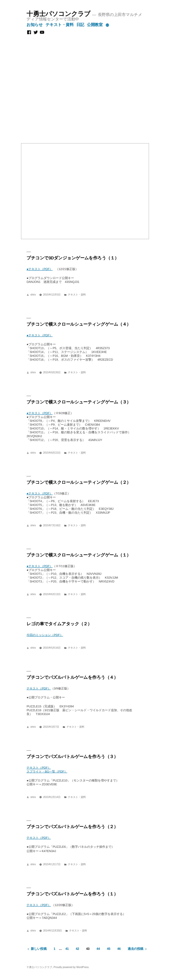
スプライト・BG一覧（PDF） (47, 771)
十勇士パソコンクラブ (58, 14)
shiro (33, 295)
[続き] (107, 25)
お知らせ (35, 25)
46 (119, 949)
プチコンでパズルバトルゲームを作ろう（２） (72, 827)
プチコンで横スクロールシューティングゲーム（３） (79, 402)
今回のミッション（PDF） (45, 635)
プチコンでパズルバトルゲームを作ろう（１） (72, 894)
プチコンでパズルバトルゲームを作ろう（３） (72, 757)
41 (67, 949)
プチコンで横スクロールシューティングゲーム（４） (79, 324)
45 (109, 949)
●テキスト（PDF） (40, 269)
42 (77, 949)
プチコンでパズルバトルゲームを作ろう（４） (72, 677)
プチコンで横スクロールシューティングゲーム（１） (79, 555)
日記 (80, 25)
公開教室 (95, 25)
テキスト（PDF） (39, 688)
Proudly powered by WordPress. (71, 967)
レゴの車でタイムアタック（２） (59, 624)
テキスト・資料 (60, 25)
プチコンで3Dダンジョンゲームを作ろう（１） (73, 258)
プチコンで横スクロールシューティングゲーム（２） (79, 482)
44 (98, 949)
